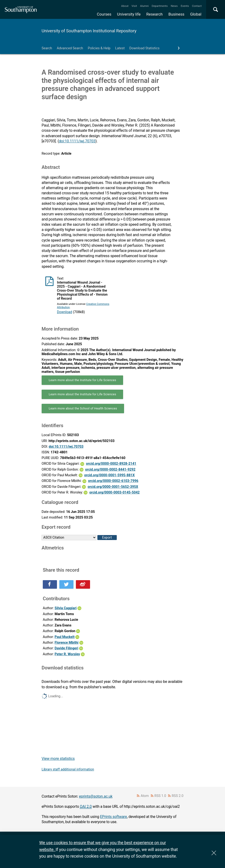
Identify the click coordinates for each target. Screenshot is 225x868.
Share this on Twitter (66, 584)
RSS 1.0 (160, 796)
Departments (160, 6)
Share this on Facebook (50, 584)
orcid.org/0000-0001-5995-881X (109, 475)
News (174, 6)
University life (129, 14)
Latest (120, 48)
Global (196, 14)
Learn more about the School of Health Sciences (83, 408)
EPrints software (113, 817)
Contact (197, 6)
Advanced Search (70, 48)
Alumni (144, 6)
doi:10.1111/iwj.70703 (77, 141)
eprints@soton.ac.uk (96, 796)
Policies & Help (99, 48)
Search (47, 48)
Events (185, 6)
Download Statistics (144, 48)
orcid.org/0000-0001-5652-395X (113, 487)
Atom (145, 796)
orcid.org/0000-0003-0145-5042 (115, 492)
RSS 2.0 (178, 796)
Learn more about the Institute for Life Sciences (82, 380)
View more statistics (58, 759)
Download (65, 312)
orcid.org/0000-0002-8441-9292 (110, 470)
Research (154, 14)
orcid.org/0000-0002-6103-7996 (113, 481)
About (125, 6)
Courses (104, 14)
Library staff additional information (68, 769)
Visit (134, 6)
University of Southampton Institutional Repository (89, 31)
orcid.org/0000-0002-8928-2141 (111, 464)
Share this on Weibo (83, 584)
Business (177, 14)
